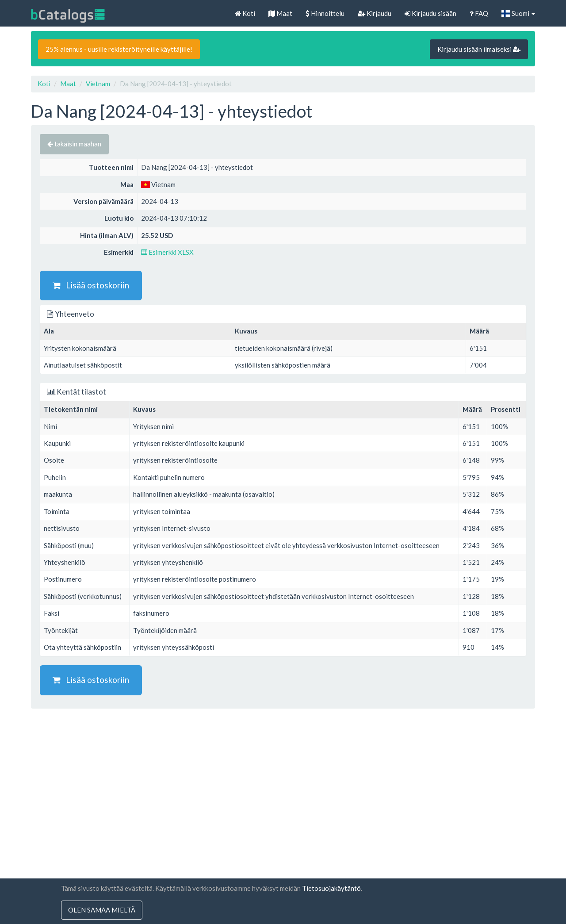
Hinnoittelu (325, 13)
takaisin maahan (74, 144)
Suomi (518, 13)
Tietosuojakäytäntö (331, 888)
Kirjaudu (375, 13)
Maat (280, 13)
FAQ (479, 13)
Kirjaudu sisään (430, 13)
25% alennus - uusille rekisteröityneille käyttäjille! (119, 49)
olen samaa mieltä (102, 910)
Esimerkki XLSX (167, 252)
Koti (245, 13)
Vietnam (98, 84)
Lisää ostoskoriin (91, 285)
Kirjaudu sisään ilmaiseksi (479, 49)
